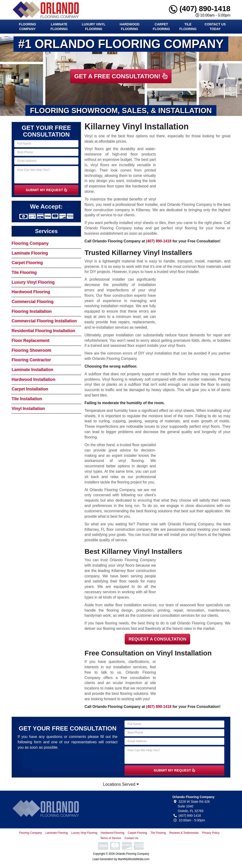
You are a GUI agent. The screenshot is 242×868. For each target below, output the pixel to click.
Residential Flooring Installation (43, 331)
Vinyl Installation (28, 409)
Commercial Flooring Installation (44, 321)
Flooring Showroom (31, 350)
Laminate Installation (32, 370)
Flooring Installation (32, 311)
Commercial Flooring (33, 302)
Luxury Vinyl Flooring (94, 27)
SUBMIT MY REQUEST (46, 190)
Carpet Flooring (161, 27)
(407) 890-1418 (200, 9)
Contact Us (131, 838)
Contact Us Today (215, 27)
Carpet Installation (30, 389)
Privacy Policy (211, 833)
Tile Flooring (188, 27)
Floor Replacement (30, 341)
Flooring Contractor (31, 360)
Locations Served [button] (121, 784)
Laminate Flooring (59, 27)
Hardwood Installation (34, 379)
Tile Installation (27, 399)
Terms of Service (111, 838)
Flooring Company (27, 27)
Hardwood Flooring (130, 27)
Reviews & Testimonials (184, 833)
